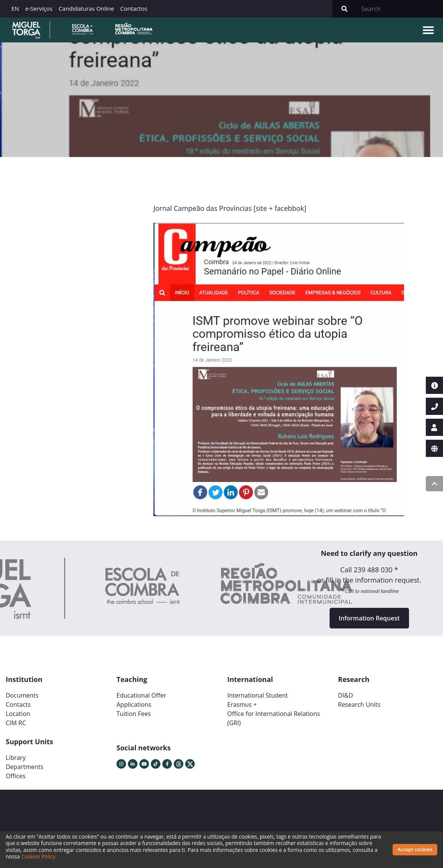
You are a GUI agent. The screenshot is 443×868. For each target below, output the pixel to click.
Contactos (134, 8)
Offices (16, 776)
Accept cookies (415, 849)
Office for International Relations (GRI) (274, 718)
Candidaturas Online (86, 8)
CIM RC (16, 723)
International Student (258, 695)
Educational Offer (141, 695)
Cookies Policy (39, 856)
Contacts (18, 704)
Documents (22, 695)
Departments (24, 767)
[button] (175, 372)
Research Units (359, 704)
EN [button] (15, 8)
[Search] (400, 9)
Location (18, 714)
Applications (134, 704)
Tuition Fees (134, 714)
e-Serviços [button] (39, 8)
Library (16, 758)
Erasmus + (242, 704)
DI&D (345, 695)
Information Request (369, 618)
